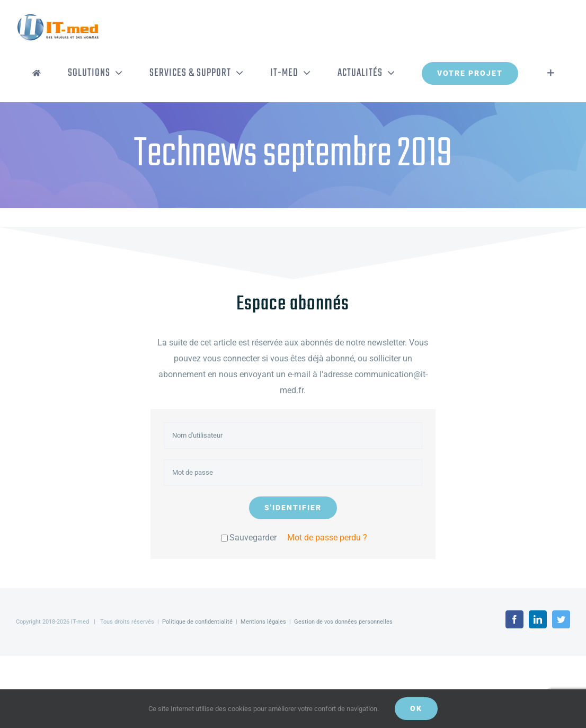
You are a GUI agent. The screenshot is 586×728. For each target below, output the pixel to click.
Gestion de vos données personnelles (343, 622)
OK (416, 708)
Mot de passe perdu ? (327, 538)
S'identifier (293, 508)
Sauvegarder (249, 538)
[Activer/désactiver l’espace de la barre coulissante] (551, 73)
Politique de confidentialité (197, 622)
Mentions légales (263, 622)
